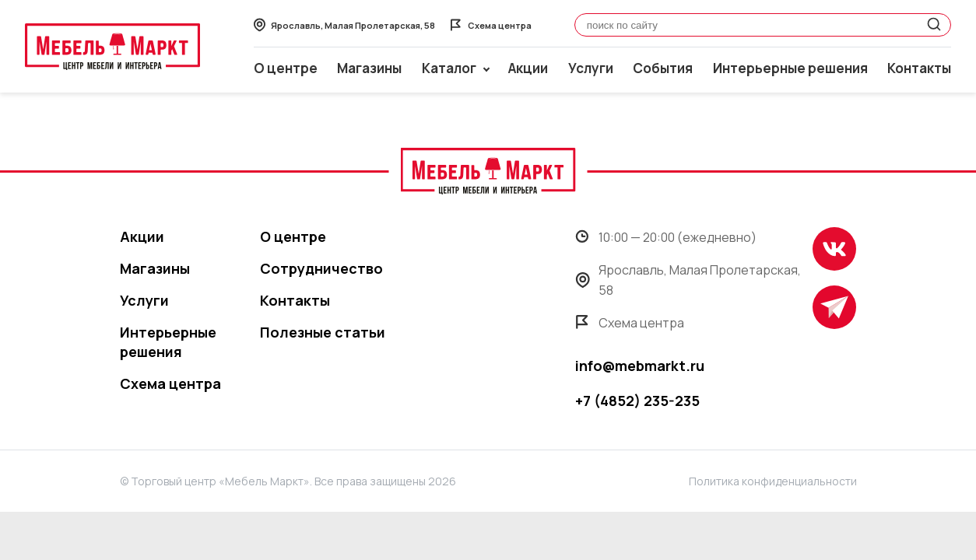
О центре (286, 68)
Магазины (369, 68)
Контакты (919, 68)
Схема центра (170, 383)
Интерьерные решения (790, 68)
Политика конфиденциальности (773, 481)
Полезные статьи (323, 332)
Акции (528, 68)
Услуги (591, 68)
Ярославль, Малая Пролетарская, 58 (688, 280)
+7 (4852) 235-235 (637, 401)
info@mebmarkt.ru (640, 366)
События (663, 68)
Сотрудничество (321, 268)
